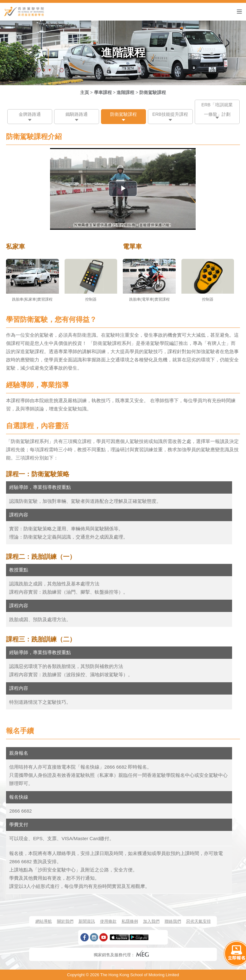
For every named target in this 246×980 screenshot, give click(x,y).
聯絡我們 (173, 921)
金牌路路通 (30, 114)
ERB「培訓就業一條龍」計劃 (217, 109)
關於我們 (65, 921)
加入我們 (151, 921)
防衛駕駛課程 (153, 92)
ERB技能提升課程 (170, 114)
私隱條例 (130, 921)
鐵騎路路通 (77, 114)
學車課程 (103, 92)
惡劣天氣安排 (199, 921)
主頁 (85, 92)
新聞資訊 (87, 921)
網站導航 (44, 921)
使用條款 (108, 921)
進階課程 (125, 92)
